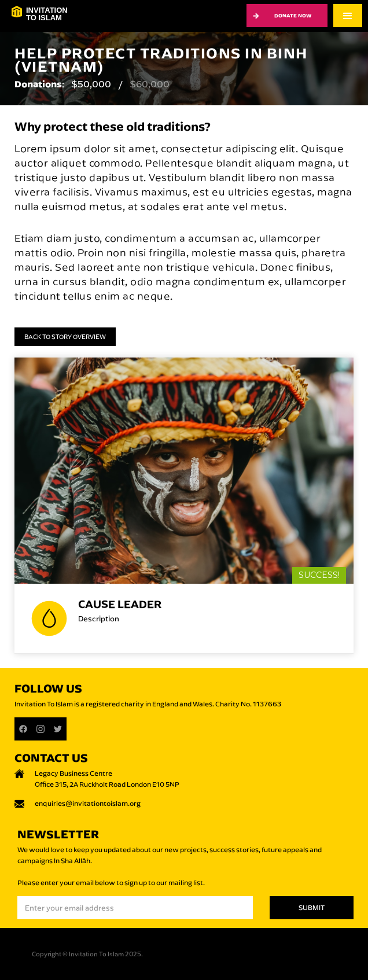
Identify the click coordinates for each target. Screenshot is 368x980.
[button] (348, 16)
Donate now (293, 15)
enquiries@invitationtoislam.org (88, 803)
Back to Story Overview (65, 337)
